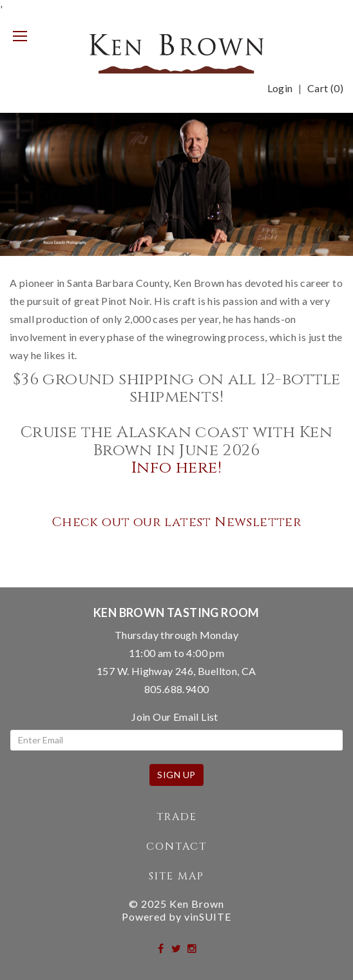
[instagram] (192, 948)
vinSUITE (208, 916)
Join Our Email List (175, 717)
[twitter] (177, 948)
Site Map (176, 876)
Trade (177, 817)
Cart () (325, 88)
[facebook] (161, 948)
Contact (176, 847)
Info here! (176, 468)
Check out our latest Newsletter (176, 522)
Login (280, 88)
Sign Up (176, 775)
